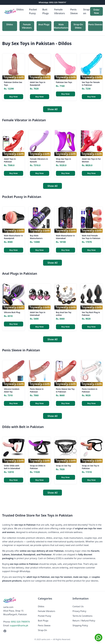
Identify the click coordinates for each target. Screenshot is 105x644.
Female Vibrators (60, 11)
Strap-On (42, 630)
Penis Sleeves (95, 24)
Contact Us (78, 606)
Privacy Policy (79, 611)
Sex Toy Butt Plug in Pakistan (91, 314)
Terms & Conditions (82, 616)
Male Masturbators (61, 26)
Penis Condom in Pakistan (90, 390)
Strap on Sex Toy (63, 466)
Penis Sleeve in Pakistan (37, 390)
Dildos (20, 9)
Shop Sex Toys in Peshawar (63, 160)
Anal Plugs (44, 24)
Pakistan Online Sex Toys (13, 84)
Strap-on (87, 11)
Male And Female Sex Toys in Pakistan (91, 237)
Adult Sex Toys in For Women (91, 160)
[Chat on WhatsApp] (98, 638)
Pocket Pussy (33, 11)
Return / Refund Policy (84, 621)
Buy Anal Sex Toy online (64, 314)
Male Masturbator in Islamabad (65, 237)
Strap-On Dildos (78, 26)
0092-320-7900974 (20, 622)
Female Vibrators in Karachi (39, 160)
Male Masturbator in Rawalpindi (13, 237)
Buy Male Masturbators (36, 237)
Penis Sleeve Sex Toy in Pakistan (65, 390)
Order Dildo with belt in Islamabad (12, 467)
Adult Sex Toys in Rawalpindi (38, 84)
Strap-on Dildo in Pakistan (38, 467)
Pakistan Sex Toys (64, 82)
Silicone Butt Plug (12, 312)
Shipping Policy (80, 625)
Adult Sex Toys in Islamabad (38, 314)
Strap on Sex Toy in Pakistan (91, 467)
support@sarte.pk (19, 625)
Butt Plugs (46, 11)
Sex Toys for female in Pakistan (91, 84)
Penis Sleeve (74, 11)
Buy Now (14, 97)
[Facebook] (18, 631)
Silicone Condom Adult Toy (12, 390)
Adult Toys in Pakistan (10, 160)
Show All (52, 109)
